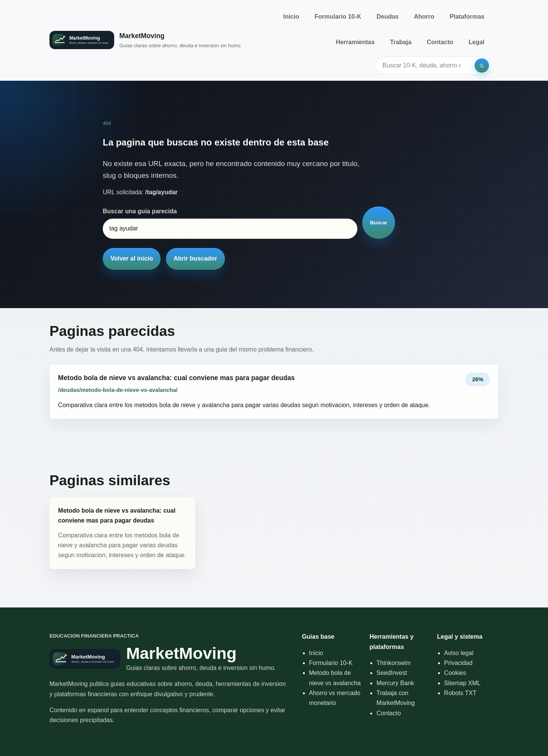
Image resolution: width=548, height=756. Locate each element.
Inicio (291, 17)
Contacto (440, 42)
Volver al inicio (132, 258)
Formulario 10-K (338, 17)
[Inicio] (146, 40)
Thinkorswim (393, 663)
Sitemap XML (462, 683)
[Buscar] (482, 66)
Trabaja (401, 42)
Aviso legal (459, 653)
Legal (476, 42)
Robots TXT (460, 693)
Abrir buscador (195, 258)
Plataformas (467, 17)
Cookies (455, 673)
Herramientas (355, 42)
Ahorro (424, 17)
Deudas (388, 17)
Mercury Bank (395, 683)
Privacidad (458, 663)
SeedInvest (392, 673)
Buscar (379, 223)
